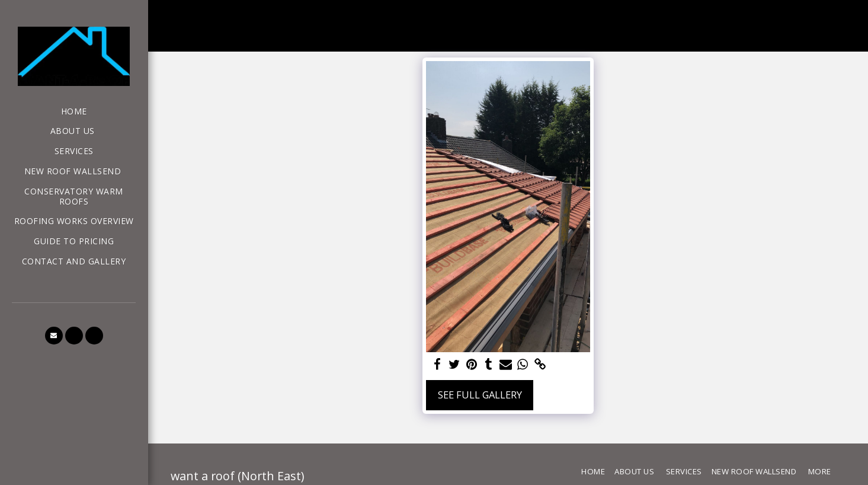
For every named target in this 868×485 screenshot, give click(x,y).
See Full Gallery (480, 395)
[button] (54, 336)
